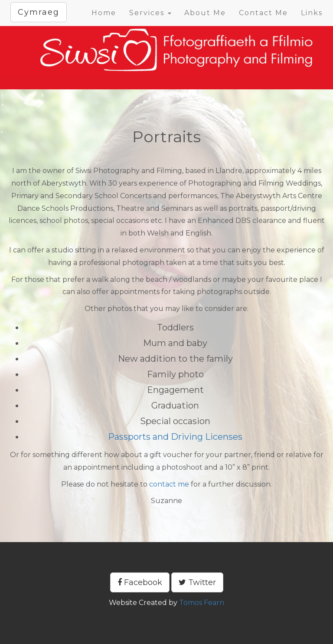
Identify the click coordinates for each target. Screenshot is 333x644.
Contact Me (263, 13)
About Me (205, 13)
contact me (169, 484)
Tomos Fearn (202, 603)
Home (104, 13)
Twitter (197, 582)
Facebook (140, 582)
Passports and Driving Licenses (175, 437)
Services (150, 13)
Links (312, 13)
